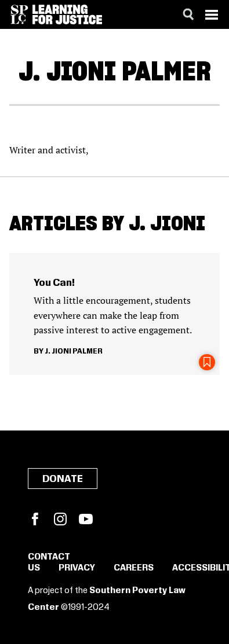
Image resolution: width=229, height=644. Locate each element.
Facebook (35, 519)
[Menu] (212, 14)
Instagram (60, 519)
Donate (63, 479)
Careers (134, 568)
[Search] (188, 14)
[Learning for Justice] (67, 14)
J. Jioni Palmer (74, 351)
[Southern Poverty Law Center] (19, 14)
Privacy (77, 568)
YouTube (86, 519)
